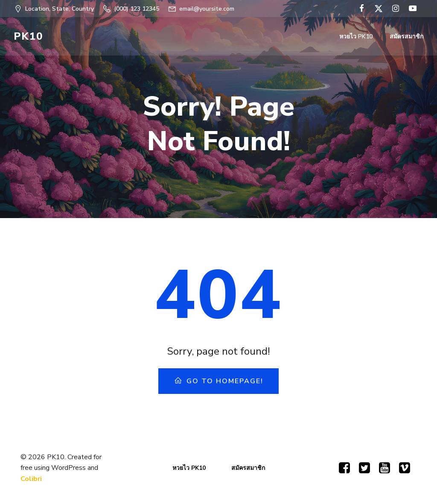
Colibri (31, 479)
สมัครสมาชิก (406, 36)
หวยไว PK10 (356, 36)
